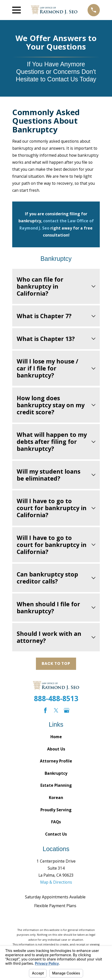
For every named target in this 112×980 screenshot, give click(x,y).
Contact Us (56, 834)
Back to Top (56, 663)
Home (56, 737)
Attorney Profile (56, 761)
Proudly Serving (56, 810)
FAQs (56, 822)
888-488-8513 (56, 698)
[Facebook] (45, 710)
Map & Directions (56, 882)
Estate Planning (56, 785)
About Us (56, 749)
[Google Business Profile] (67, 710)
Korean (56, 798)
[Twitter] (56, 710)
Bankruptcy (56, 773)
